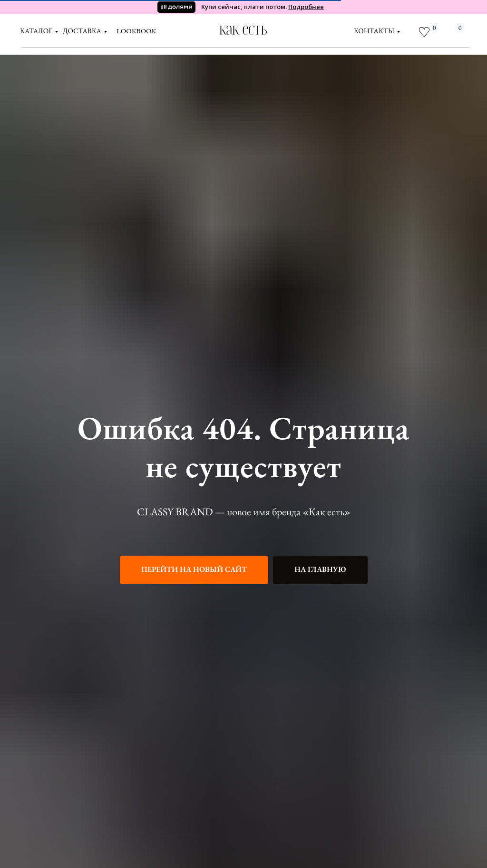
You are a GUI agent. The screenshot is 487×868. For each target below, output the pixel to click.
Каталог (36, 31)
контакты (374, 31)
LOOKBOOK (136, 31)
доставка (82, 31)
